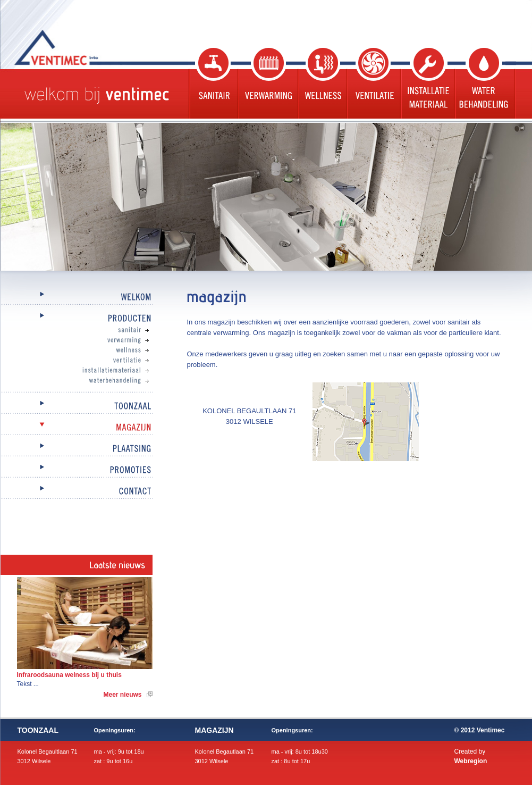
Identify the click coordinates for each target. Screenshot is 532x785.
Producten (77, 319)
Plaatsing (77, 449)
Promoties (77, 470)
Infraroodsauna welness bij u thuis (69, 675)
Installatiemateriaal (87, 371)
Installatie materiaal (427, 83)
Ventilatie (373, 83)
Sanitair (213, 83)
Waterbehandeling (485, 83)
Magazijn (77, 428)
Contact (77, 492)
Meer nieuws (122, 695)
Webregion (471, 761)
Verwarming (267, 83)
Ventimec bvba (83, 47)
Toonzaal (77, 407)
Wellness (322, 83)
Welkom (77, 298)
